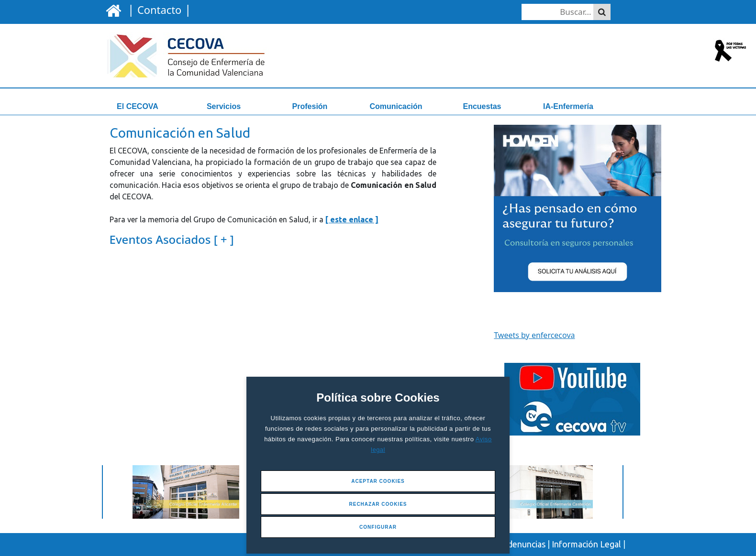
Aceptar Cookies (378, 481)
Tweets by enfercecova (534, 335)
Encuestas (482, 106)
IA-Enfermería (568, 106)
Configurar (378, 527)
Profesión (310, 106)
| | (158, 9)
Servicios (224, 106)
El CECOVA (138, 106)
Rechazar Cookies (378, 504)
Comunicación (396, 106)
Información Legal (586, 544)
